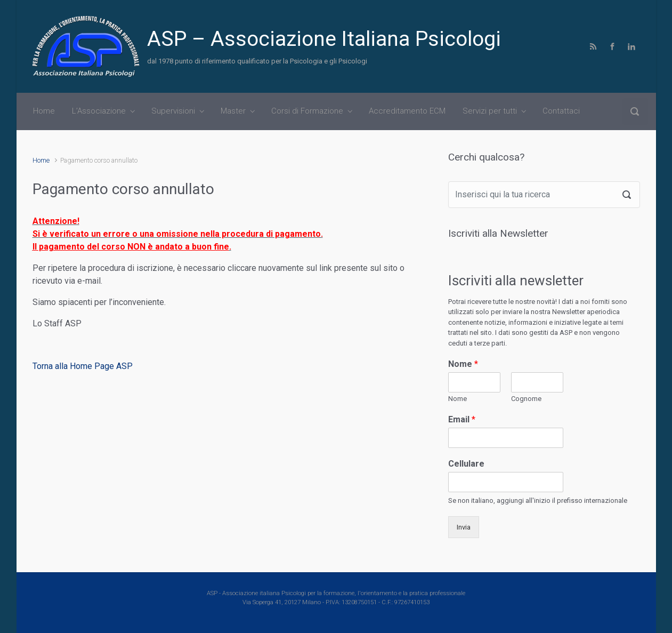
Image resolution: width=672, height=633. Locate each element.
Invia (464, 527)
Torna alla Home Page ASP (83, 366)
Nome (463, 364)
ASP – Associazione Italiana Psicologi (324, 39)
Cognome (526, 399)
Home (41, 160)
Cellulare (466, 464)
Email (462, 419)
